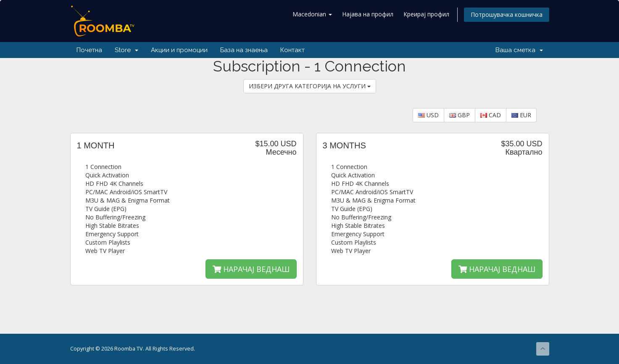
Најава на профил (368, 14)
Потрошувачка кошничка (507, 15)
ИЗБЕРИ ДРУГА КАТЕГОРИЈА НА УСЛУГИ (310, 86)
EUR (521, 115)
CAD (491, 115)
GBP (460, 115)
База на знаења (244, 50)
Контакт (292, 50)
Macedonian (312, 14)
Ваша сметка (519, 50)
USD (428, 115)
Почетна (89, 50)
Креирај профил (426, 14)
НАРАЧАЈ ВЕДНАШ (251, 269)
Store (126, 50)
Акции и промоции (179, 50)
